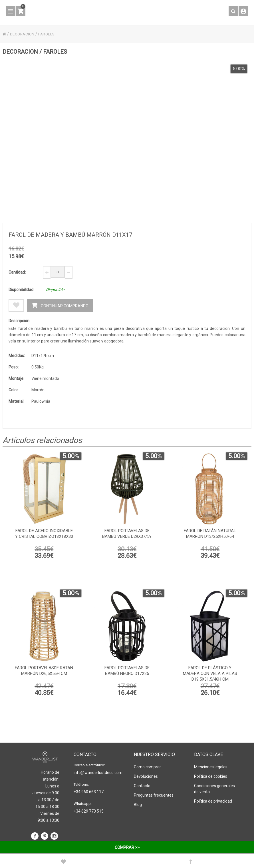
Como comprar (147, 767)
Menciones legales (211, 767)
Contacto (142, 785)
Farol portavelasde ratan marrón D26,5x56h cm (44, 672)
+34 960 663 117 (89, 791)
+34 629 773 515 (89, 811)
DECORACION (23, 34)
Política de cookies (211, 776)
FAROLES (49, 34)
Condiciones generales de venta (214, 788)
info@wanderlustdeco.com (97, 772)
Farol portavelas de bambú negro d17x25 (127, 672)
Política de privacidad (213, 801)
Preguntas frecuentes (154, 795)
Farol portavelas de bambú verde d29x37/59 (127, 535)
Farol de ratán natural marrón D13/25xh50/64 (210, 535)
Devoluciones (146, 776)
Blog (138, 804)
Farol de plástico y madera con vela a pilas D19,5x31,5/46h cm (210, 675)
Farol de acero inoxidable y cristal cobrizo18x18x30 (44, 535)
